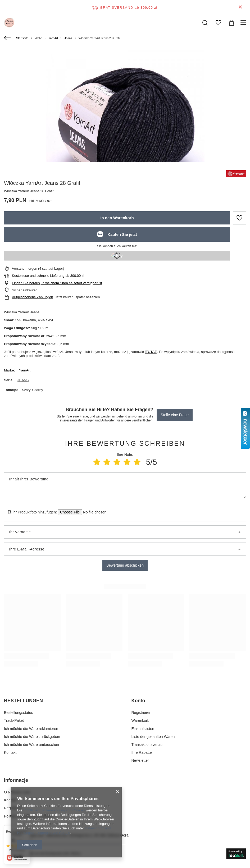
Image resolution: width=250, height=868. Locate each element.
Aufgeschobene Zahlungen (32, 297)
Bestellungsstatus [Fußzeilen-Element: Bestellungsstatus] (19, 713)
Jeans (68, 38)
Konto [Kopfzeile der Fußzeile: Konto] (138, 701)
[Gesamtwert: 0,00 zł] (231, 23)
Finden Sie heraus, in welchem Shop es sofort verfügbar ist (57, 283)
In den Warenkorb (117, 218)
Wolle (38, 38)
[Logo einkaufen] (9, 23)
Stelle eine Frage (175, 415)
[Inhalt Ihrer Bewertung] (125, 486)
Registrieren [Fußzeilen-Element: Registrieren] (141, 713)
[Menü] (244, 23)
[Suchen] (205, 23)
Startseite (22, 38)
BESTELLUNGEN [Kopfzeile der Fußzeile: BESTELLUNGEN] (23, 701)
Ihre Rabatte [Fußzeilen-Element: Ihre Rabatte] (142, 752)
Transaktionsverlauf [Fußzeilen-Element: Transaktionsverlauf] (148, 745)
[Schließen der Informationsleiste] (240, 7)
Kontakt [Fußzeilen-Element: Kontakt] (10, 752)
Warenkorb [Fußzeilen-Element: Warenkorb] (140, 720)
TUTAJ (151, 352)
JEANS (23, 380)
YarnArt (53, 38)
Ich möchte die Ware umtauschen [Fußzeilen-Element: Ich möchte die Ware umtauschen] (31, 745)
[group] (125, 127)
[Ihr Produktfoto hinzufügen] (93, 512)
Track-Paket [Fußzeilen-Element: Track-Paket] (14, 720)
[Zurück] (8, 38)
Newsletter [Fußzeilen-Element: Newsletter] (140, 760)
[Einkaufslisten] (218, 23)
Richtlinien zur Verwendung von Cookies (54, 810)
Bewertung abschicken (125, 565)
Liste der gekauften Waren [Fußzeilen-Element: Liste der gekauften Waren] (153, 737)
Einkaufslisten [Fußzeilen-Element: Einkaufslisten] (143, 729)
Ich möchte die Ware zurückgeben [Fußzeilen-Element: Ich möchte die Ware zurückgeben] (32, 737)
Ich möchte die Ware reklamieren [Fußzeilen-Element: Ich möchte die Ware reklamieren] (31, 729)
